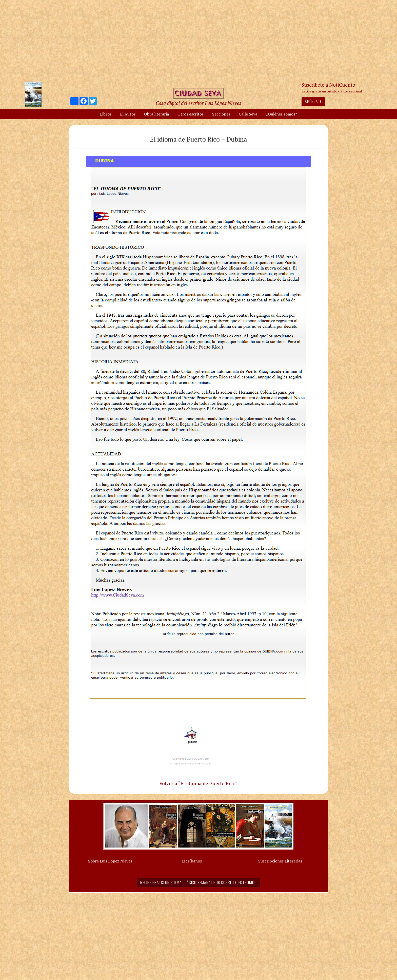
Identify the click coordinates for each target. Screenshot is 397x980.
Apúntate (313, 102)
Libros (106, 114)
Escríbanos (192, 861)
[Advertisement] (198, 41)
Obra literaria (156, 114)
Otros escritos (191, 114)
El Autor (128, 114)
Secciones (221, 114)
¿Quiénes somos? (281, 114)
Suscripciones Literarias (280, 861)
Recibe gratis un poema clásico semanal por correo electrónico (198, 882)
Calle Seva (248, 114)
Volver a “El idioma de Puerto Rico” (198, 783)
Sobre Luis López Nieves (110, 861)
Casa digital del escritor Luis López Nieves (198, 103)
